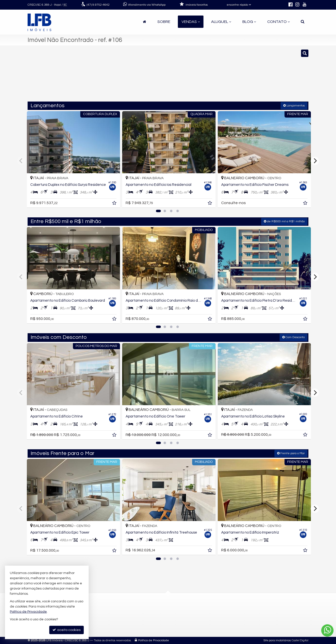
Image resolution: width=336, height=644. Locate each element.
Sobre (164, 22)
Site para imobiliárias (277, 640)
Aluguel (221, 22)
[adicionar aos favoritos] (113, 202)
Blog (249, 22)
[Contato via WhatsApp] (327, 630)
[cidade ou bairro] (213, 76)
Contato (278, 22)
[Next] (315, 161)
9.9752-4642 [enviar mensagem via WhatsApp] (98, 5)
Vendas (191, 22)
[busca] (303, 22)
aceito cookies (67, 630)
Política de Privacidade (154, 640)
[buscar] (250, 76)
